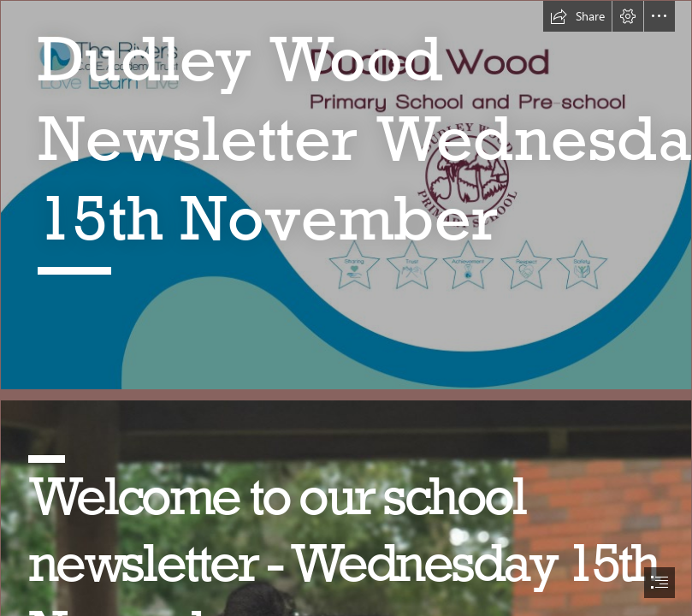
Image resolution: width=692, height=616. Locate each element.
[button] (577, 16)
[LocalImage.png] (346, 195)
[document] (346, 308)
